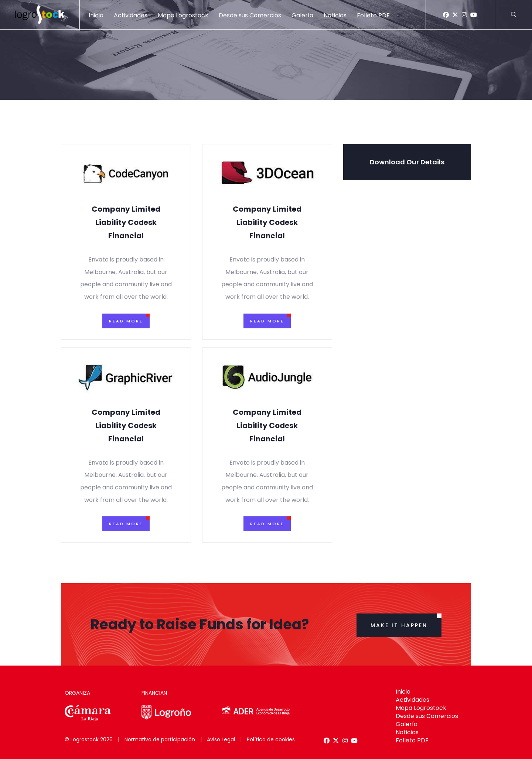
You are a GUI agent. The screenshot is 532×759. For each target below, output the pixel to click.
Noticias (335, 15)
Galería (302, 15)
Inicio (96, 15)
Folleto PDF (373, 15)
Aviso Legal (221, 739)
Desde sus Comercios (250, 15)
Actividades (131, 15)
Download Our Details (407, 162)
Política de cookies (271, 739)
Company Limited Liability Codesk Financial (126, 222)
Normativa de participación (160, 739)
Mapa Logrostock (183, 15)
